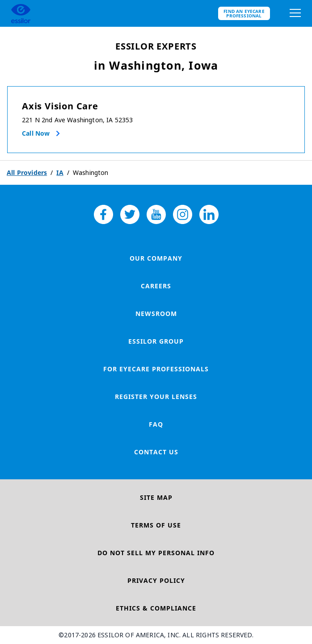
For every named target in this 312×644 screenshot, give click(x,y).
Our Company (156, 258)
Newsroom (156, 314)
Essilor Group (156, 341)
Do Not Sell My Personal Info (156, 553)
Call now (36, 133)
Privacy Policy (156, 580)
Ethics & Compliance (156, 608)
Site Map (156, 497)
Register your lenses (156, 397)
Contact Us (156, 452)
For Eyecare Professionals (156, 369)
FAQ (156, 424)
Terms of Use (156, 525)
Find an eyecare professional (244, 13)
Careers (156, 286)
